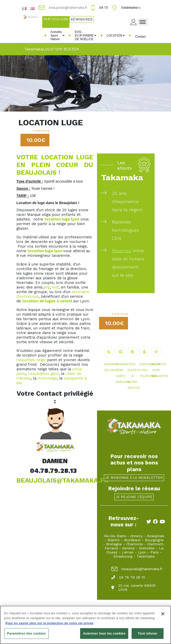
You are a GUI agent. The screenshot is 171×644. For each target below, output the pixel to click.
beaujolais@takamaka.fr (137, 569)
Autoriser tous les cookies (104, 636)
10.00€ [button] (36, 140)
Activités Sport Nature (57, 36)
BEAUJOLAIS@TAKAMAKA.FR (62, 480)
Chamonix (135, 544)
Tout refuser (147, 636)
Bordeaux (132, 540)
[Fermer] (163, 616)
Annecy (136, 536)
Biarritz (114, 540)
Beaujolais (156, 536)
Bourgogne (154, 540)
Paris (155, 552)
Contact (140, 37)
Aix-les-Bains (115, 536)
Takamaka (33, 49)
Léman (128, 552)
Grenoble (147, 548)
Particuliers (56, 19)
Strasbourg (123, 556)
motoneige (47, 378)
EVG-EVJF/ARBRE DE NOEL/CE (85, 36)
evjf (55, 287)
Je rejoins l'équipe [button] (134, 497)
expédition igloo (44, 374)
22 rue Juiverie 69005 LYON (133, 587)
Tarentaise (146, 556)
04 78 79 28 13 (128, 577)
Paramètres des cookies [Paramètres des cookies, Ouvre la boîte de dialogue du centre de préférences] (26, 636)
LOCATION (116, 36)
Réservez (121, 251)
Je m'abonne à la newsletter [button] (134, 478)
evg (47, 287)
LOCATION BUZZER (61, 49)
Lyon (142, 552)
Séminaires (82, 19)
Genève (128, 548)
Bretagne (114, 544)
